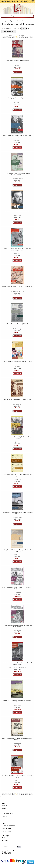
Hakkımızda (5, 841)
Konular (4, 808)
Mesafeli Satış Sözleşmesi (9, 826)
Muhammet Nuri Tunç (17, 291)
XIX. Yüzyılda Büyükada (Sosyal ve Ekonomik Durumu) (17, 399)
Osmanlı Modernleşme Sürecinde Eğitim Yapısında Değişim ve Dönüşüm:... (17, 438)
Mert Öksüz (17, 743)
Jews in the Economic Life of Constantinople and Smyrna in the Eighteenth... (17, 664)
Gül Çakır (17, 65)
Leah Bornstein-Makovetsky (17, 668)
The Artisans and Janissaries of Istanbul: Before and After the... (17, 701)
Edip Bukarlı (17, 103)
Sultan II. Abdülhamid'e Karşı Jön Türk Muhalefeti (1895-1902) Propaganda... (17, 136)
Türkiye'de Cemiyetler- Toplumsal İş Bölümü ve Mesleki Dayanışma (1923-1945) (17, 249)
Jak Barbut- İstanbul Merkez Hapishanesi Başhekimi (17, 211)
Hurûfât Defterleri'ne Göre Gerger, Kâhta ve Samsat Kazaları (17, 286)
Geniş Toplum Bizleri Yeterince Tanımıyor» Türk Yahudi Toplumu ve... (17, 551)
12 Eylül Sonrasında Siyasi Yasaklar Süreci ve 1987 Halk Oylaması (17, 362)
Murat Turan (17, 254)
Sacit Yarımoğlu (17, 329)
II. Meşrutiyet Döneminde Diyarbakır (17, 98)
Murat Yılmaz (17, 140)
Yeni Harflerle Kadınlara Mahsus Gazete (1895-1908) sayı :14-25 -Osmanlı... (17, 626)
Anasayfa (4, 21)
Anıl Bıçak (17, 367)
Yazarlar (4, 811)
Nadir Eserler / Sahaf (7, 814)
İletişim (4, 838)
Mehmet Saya (17, 517)
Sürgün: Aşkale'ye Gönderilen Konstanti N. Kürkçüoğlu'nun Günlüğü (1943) (17, 475)
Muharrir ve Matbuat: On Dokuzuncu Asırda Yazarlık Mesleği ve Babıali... (17, 739)
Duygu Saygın (17, 404)
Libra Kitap (23, 21)
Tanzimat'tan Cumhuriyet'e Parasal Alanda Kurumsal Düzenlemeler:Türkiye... (17, 174)
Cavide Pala (17, 592)
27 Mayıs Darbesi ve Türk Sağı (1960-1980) (17, 324)
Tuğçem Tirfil (17, 442)
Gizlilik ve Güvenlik (7, 828)
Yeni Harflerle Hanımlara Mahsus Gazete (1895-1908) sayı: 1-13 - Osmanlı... (17, 588)
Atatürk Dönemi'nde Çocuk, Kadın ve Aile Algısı (18, 60)
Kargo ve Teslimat (6, 831)
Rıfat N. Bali (17, 216)
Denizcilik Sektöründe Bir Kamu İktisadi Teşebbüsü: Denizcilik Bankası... (17, 513)
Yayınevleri (13, 21)
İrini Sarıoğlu (17, 479)
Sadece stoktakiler (7, 29)
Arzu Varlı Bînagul (17, 178)
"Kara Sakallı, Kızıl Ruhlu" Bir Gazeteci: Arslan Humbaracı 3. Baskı (17, 777)
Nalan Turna (17, 705)
